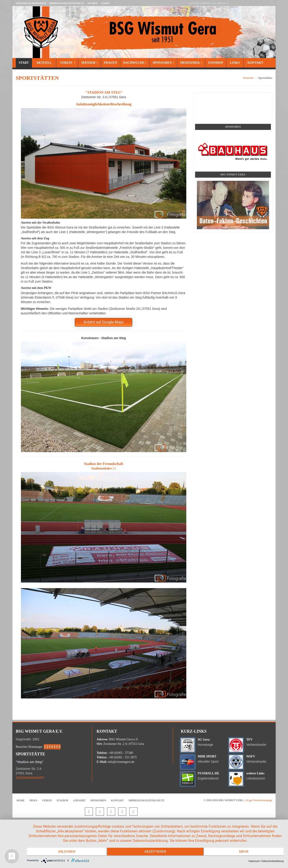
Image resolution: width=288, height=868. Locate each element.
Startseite (248, 78)
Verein (67, 63)
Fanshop (216, 63)
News (33, 800)
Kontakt (255, 63)
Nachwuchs (135, 63)
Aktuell (44, 63)
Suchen (92, 3)
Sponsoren (163, 63)
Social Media (233, 98)
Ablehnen (65, 852)
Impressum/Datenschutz (67, 3)
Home (21, 800)
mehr (245, 852)
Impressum (254, 861)
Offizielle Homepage (31, 3)
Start (24, 63)
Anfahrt (79, 800)
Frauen (110, 63)
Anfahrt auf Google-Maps (104, 322)
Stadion (63, 800)
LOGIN (105, 3)
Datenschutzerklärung (273, 861)
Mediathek (191, 63)
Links (235, 63)
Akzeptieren (155, 852)
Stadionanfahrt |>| (104, 468)
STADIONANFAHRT (30, 778)
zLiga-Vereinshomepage (259, 800)
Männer (89, 63)
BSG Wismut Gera (233, 175)
